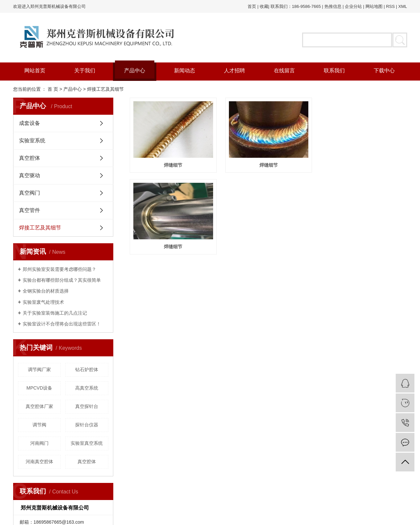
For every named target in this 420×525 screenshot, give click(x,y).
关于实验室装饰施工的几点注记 (55, 313)
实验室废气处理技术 (43, 302)
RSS (390, 6)
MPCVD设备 (39, 388)
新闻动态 (185, 71)
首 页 (53, 89)
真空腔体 (30, 158)
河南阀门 (39, 443)
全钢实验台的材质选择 (46, 291)
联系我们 (334, 71)
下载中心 (384, 71)
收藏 (264, 6)
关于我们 (85, 71)
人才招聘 (234, 71)
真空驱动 (30, 175)
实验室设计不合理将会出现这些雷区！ (62, 324)
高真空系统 (87, 388)
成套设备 (30, 123)
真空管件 (30, 210)
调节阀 (39, 425)
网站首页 (35, 71)
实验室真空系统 (87, 443)
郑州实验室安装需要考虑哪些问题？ (59, 269)
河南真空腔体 (39, 462)
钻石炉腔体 (87, 370)
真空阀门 (30, 193)
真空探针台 (87, 406)
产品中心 (135, 71)
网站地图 (374, 6)
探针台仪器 (87, 425)
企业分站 (353, 6)
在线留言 (284, 71)
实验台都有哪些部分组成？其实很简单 (62, 280)
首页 (252, 6)
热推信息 (333, 6)
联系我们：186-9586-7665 (296, 6)
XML (403, 6)
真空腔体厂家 (39, 406)
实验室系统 (32, 141)
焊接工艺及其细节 (105, 89)
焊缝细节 (174, 166)
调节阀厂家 (39, 370)
